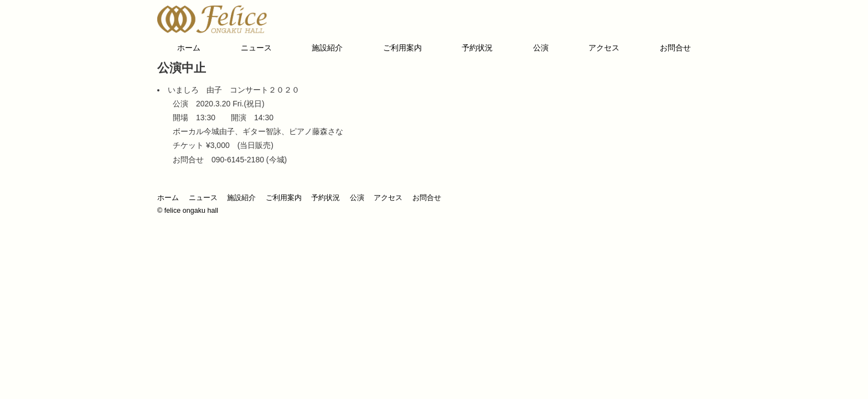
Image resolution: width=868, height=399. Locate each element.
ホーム (189, 48)
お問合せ (675, 48)
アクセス (604, 48)
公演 (541, 48)
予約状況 (477, 48)
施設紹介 (327, 48)
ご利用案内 (402, 48)
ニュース (256, 48)
